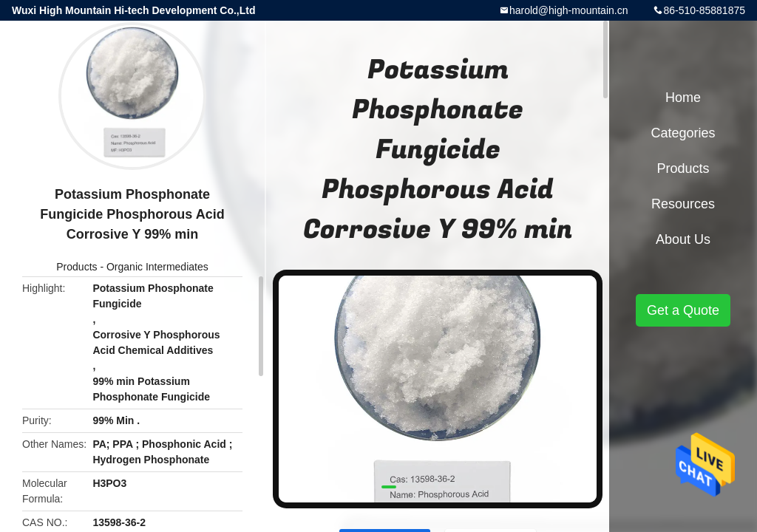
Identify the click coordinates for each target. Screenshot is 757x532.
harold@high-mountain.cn (569, 10)
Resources (683, 204)
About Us (683, 239)
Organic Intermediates (157, 267)
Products (77, 267)
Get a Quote (683, 310)
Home (683, 98)
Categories (683, 133)
